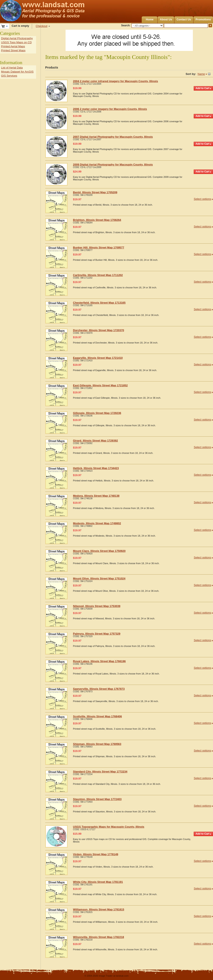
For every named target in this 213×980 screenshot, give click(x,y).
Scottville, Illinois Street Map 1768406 (97, 716)
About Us (166, 19)
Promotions (203, 19)
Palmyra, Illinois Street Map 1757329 (97, 634)
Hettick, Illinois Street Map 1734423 (96, 468)
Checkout (41, 26)
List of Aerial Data (12, 68)
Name (201, 74)
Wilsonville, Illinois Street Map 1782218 (98, 937)
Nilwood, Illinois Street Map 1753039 (97, 606)
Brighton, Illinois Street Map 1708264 (97, 220)
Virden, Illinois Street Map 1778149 (96, 854)
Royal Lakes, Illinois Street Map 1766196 (99, 661)
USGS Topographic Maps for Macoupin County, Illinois (109, 827)
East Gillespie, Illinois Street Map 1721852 (100, 385)
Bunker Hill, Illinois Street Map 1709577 (99, 247)
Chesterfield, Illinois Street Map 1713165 (99, 303)
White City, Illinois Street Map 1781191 (98, 882)
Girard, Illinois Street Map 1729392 (95, 441)
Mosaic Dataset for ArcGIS (17, 72)
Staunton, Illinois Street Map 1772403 (97, 799)
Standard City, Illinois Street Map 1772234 (100, 772)
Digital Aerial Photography (17, 38)
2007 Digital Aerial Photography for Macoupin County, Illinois (113, 137)
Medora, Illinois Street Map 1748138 (96, 496)
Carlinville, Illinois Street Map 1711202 (98, 275)
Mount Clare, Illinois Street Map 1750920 (99, 551)
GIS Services (9, 76)
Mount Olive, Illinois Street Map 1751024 (99, 578)
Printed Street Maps (13, 50)
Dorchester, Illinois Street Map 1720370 (99, 330)
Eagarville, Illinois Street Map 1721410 (98, 358)
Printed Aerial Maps (13, 46)
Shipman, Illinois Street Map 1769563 (97, 744)
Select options (202, 199)
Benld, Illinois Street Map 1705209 (95, 192)
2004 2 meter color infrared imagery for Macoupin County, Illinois (116, 81)
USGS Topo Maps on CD (16, 42)
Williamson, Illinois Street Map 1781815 (99, 909)
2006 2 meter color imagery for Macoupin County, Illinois (110, 109)
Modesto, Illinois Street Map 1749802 (97, 523)
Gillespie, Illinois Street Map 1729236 (97, 413)
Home (150, 19)
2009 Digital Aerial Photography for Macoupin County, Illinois (113, 165)
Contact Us (184, 19)
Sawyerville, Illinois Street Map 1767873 (99, 689)
